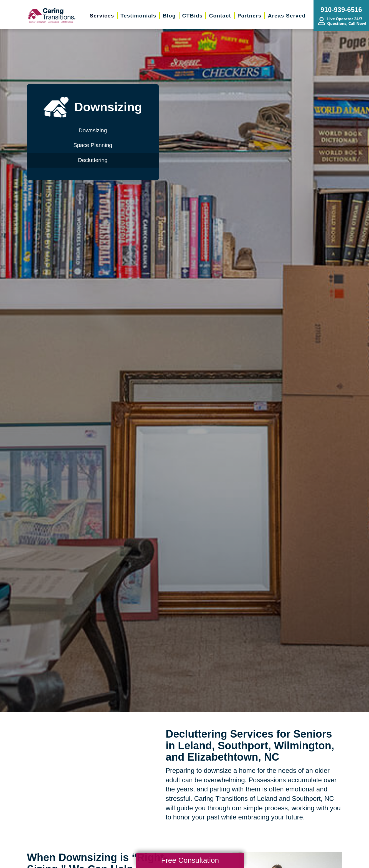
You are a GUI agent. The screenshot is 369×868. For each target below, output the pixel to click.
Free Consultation (190, 860)
